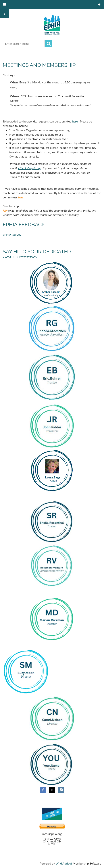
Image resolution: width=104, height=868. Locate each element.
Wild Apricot (64, 863)
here (75, 121)
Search (49, 44)
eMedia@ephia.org (29, 168)
